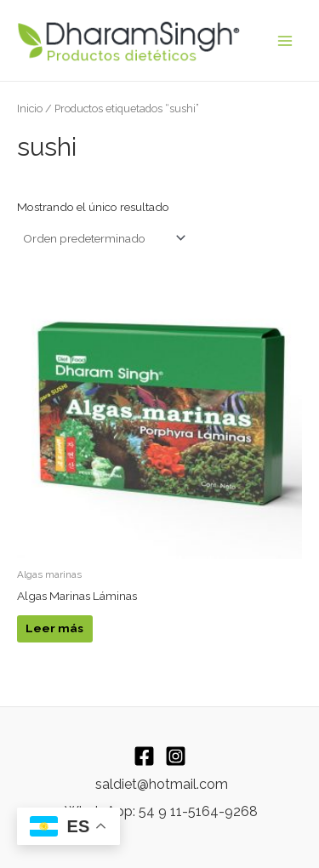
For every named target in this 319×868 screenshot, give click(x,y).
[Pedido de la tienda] (103, 238)
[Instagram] (176, 756)
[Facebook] (144, 756)
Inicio (30, 108)
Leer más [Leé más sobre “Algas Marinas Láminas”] (54, 628)
